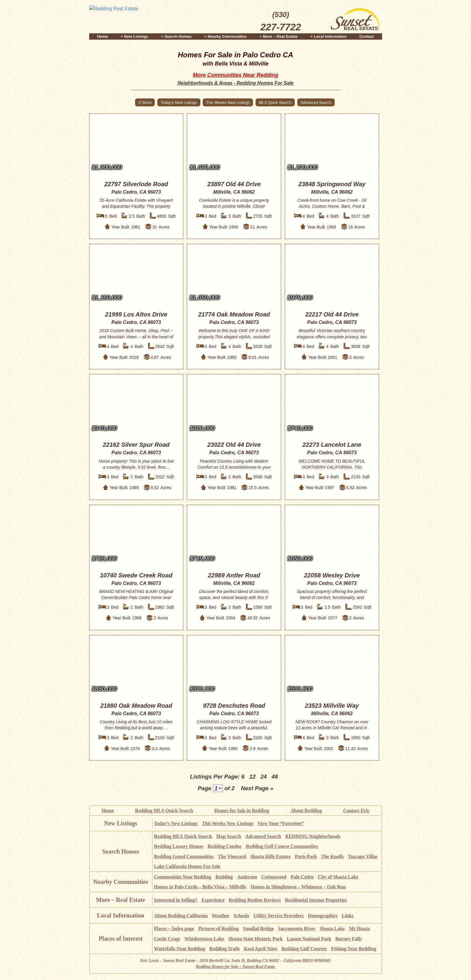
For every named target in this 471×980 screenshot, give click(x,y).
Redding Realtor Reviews (255, 900)
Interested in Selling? (176, 900)
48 (275, 777)
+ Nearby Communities (225, 36)
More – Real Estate (121, 900)
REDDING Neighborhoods (313, 836)
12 (252, 777)
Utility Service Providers (278, 916)
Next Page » (257, 788)
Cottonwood (274, 877)
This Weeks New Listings (228, 103)
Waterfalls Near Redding (180, 949)
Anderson (247, 877)
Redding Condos (225, 846)
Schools (242, 916)
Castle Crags (167, 939)
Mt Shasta (360, 929)
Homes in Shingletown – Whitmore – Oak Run (298, 887)
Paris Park (306, 856)
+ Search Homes (176, 36)
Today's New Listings (179, 103)
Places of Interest (120, 939)
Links (348, 916)
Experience (213, 900)
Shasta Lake (332, 929)
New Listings (121, 823)
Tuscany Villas (363, 856)
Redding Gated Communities (184, 856)
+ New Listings (134, 36)
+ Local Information (328, 36)
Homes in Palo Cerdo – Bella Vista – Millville (200, 887)
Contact (366, 36)
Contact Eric (356, 811)
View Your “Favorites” (281, 823)
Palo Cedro (302, 877)
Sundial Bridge (258, 929)
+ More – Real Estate (279, 36)
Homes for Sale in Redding (242, 811)
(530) (281, 22)
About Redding (306, 811)
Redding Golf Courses (304, 949)
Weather (221, 916)
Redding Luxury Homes (179, 846)
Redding (224, 877)
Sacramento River (297, 929)
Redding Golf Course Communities (282, 846)
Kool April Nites (261, 949)
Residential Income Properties (316, 900)
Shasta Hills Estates (270, 856)
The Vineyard (232, 856)
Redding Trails (225, 949)
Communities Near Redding (183, 877)
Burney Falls (349, 939)
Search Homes (120, 851)
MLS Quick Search (275, 103)
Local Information (121, 915)
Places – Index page (174, 929)
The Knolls (332, 856)
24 (264, 777)
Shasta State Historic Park (255, 939)
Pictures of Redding (219, 929)
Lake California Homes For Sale (187, 866)
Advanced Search (316, 103)
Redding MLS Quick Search (164, 811)
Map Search (229, 836)
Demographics (323, 916)
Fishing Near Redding (354, 949)
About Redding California (181, 916)
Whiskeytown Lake (204, 939)
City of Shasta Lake (338, 877)
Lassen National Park (309, 939)
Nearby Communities (121, 882)
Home (102, 36)
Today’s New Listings (176, 823)
